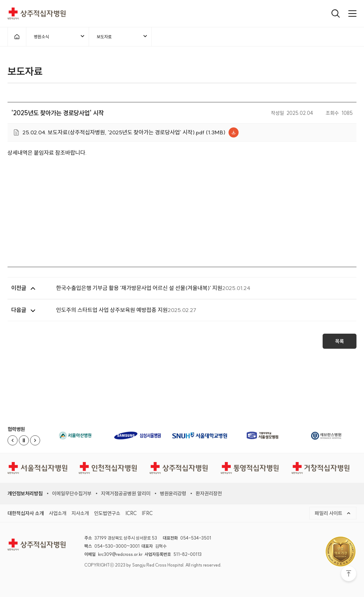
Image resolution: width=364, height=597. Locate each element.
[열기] (336, 13)
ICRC (131, 513)
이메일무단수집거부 (72, 493)
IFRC (147, 513)
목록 (340, 343)
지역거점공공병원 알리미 (126, 493)
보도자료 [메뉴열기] (122, 36)
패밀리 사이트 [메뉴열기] (333, 513)
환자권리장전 (209, 493)
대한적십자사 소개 (26, 513)
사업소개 (58, 513)
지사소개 (80, 513)
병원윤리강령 (173, 493)
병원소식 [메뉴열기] (60, 36)
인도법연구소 (107, 513)
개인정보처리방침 (25, 493)
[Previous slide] (13, 440)
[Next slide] (35, 440)
